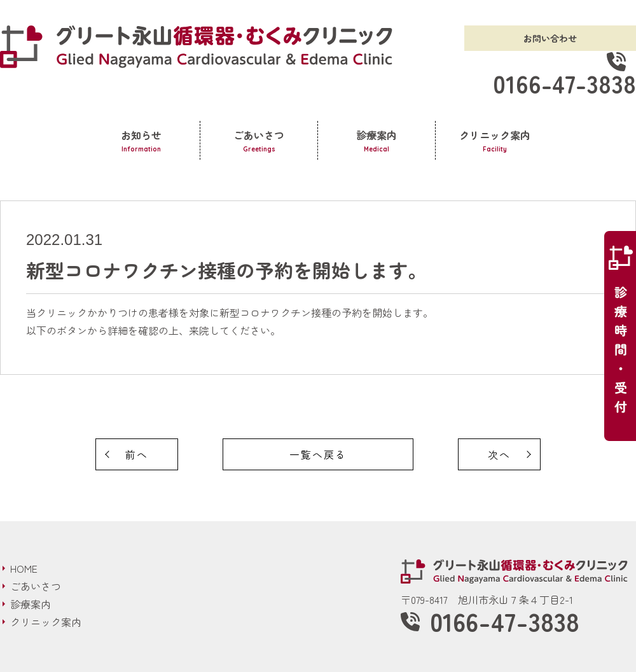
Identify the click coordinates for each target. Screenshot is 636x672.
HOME (24, 568)
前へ (137, 454)
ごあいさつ (259, 141)
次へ (499, 454)
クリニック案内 (495, 141)
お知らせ (141, 141)
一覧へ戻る (318, 454)
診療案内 (377, 141)
